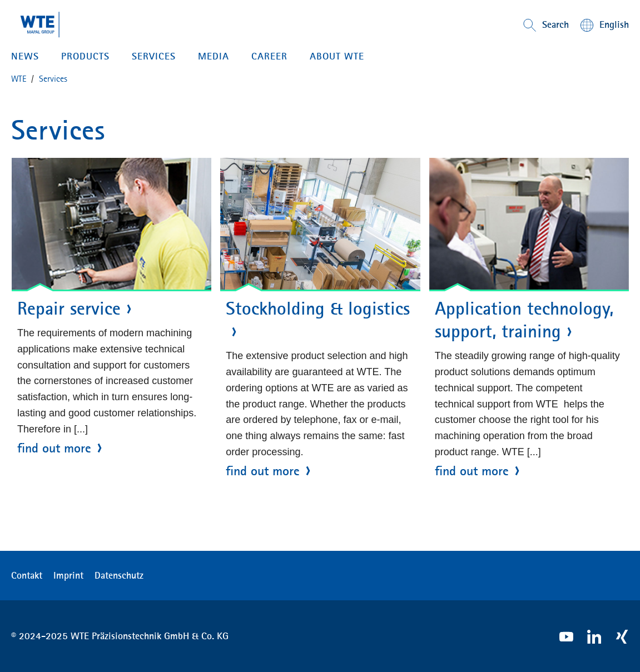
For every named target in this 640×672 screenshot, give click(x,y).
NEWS (25, 56)
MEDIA (214, 56)
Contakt (27, 575)
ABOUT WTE (337, 56)
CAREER (269, 56)
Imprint (68, 575)
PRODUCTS (85, 56)
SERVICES (154, 56)
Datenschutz (119, 575)
